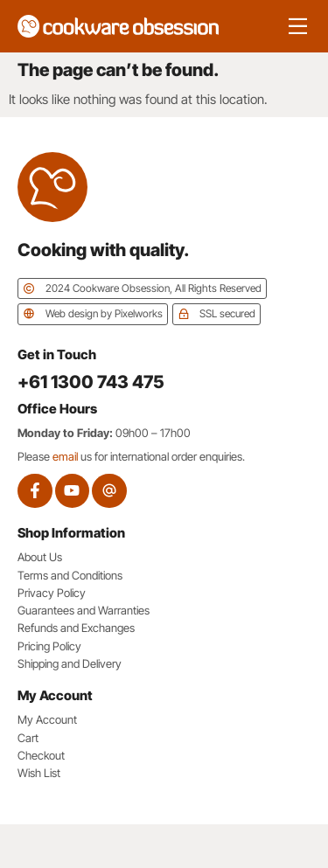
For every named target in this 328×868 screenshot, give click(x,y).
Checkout (41, 755)
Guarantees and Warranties (84, 610)
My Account (47, 719)
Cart (28, 738)
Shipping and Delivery (70, 663)
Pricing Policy (49, 646)
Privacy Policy (52, 593)
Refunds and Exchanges (76, 628)
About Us (40, 557)
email (65, 456)
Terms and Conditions (70, 575)
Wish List (39, 773)
